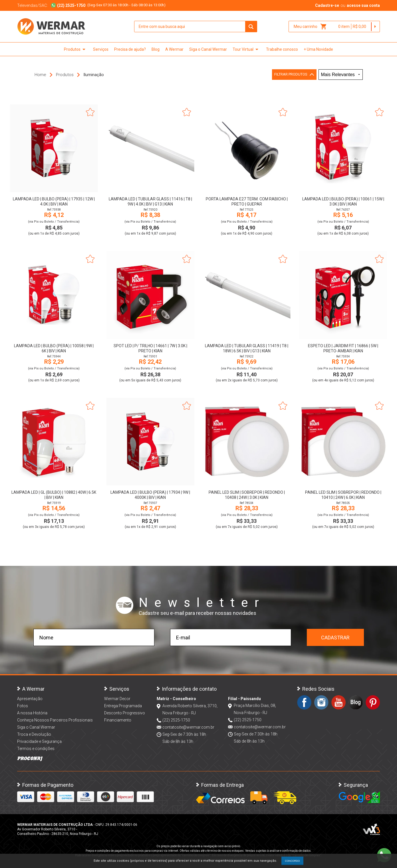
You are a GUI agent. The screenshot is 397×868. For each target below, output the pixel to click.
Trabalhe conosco (282, 49)
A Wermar (174, 49)
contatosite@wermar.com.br (188, 727)
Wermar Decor (117, 699)
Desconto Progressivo (125, 713)
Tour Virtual (246, 49)
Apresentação (30, 699)
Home (40, 75)
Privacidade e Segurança (39, 741)
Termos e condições (36, 749)
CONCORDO (292, 861)
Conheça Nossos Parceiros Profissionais (55, 720)
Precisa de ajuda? (130, 49)
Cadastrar (335, 638)
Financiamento (118, 720)
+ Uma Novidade (318, 49)
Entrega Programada (123, 706)
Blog (156, 49)
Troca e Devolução (34, 734)
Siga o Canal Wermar (208, 49)
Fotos (23, 706)
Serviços (101, 49)
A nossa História (32, 713)
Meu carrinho (310, 27)
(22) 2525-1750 (176, 720)
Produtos (76, 49)
